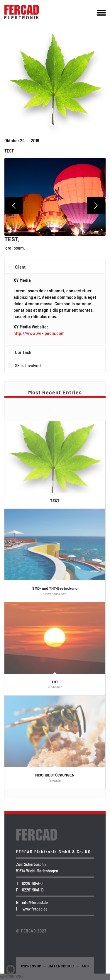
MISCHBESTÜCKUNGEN (55, 775)
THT (55, 682)
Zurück (14, 206)
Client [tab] (17, 267)
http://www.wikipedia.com (39, 333)
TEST (55, 501)
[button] (11, 969)
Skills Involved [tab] (24, 365)
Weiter (96, 206)
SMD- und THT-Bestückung (55, 588)
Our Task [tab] (19, 352)
